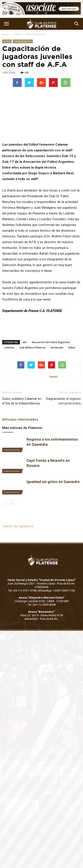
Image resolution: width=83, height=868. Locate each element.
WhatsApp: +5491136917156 (56, 591)
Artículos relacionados (20, 419)
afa (25, 342)
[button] (77, 24)
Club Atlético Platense (32, 347)
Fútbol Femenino (36, 34)
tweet (54, 377)
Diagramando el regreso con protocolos (63, 401)
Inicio (6, 34)
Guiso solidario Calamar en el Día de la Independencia (22, 401)
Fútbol (17, 34)
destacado (57, 347)
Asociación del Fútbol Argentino (51, 342)
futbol (72, 347)
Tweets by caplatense (18, 526)
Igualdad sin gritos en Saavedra (53, 482)
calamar (9, 347)
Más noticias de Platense (22, 428)
